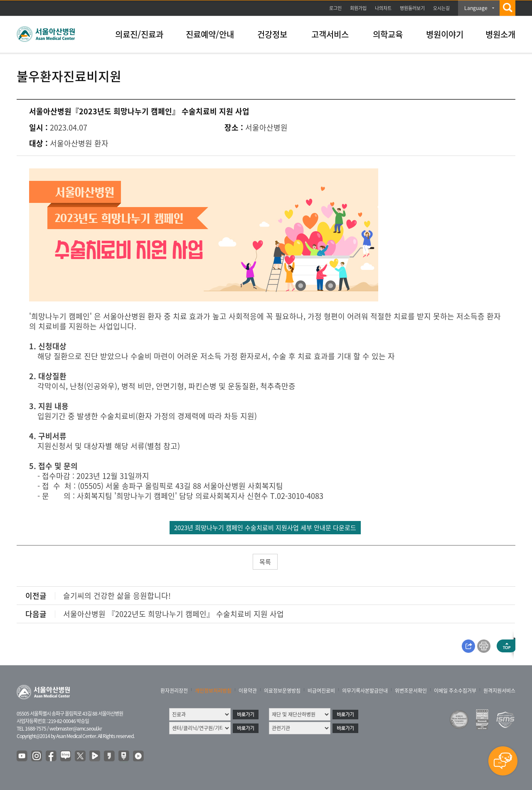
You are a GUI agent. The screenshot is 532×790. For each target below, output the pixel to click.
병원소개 (500, 34)
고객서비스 (330, 34)
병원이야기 (445, 34)
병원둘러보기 (412, 8)
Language (476, 8)
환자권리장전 (174, 691)
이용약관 (248, 691)
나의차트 (383, 8)
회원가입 (358, 8)
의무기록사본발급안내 (365, 691)
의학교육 (388, 34)
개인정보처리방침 (213, 691)
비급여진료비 (321, 691)
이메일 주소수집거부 (455, 691)
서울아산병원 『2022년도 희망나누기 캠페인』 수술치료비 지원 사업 (174, 614)
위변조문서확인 (411, 691)
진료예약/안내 (210, 34)
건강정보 (272, 34)
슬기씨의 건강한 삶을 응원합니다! (117, 596)
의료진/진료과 (139, 34)
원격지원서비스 (499, 691)
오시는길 (441, 8)
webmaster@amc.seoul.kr (76, 728)
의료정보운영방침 (282, 691)
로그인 (335, 8)
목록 (265, 562)
